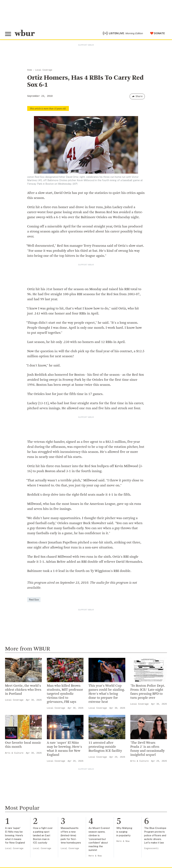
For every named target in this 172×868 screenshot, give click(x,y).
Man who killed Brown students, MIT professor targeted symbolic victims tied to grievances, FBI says (65, 694)
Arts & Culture (14, 753)
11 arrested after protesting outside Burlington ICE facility (105, 747)
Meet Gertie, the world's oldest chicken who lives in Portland (23, 690)
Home (30, 70)
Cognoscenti (151, 848)
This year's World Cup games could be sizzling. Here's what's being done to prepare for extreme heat (107, 694)
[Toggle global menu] (8, 34)
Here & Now (95, 856)
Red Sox (34, 600)
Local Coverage (44, 70)
